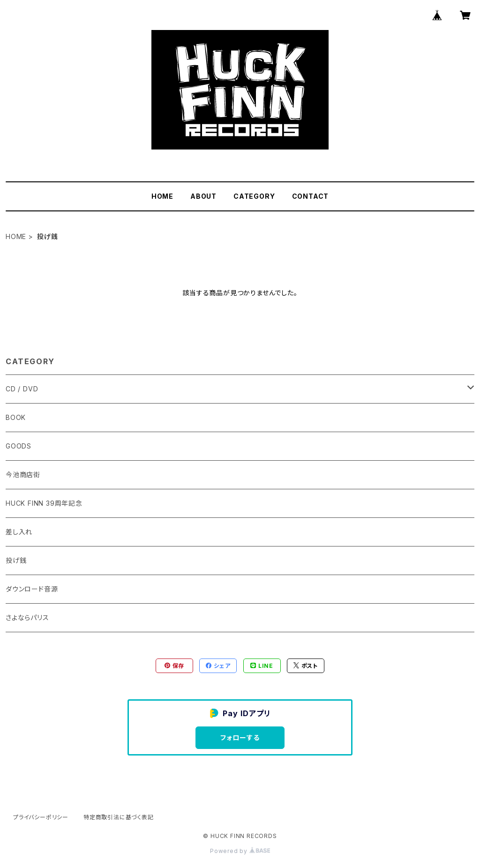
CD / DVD (22, 389)
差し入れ (19, 532)
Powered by (240, 851)
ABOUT (203, 196)
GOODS (19, 446)
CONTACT (311, 196)
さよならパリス (27, 617)
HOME (162, 196)
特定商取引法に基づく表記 (119, 817)
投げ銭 (16, 560)
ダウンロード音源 (32, 589)
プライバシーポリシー (41, 817)
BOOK (16, 417)
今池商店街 (23, 475)
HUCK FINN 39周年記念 (44, 503)
